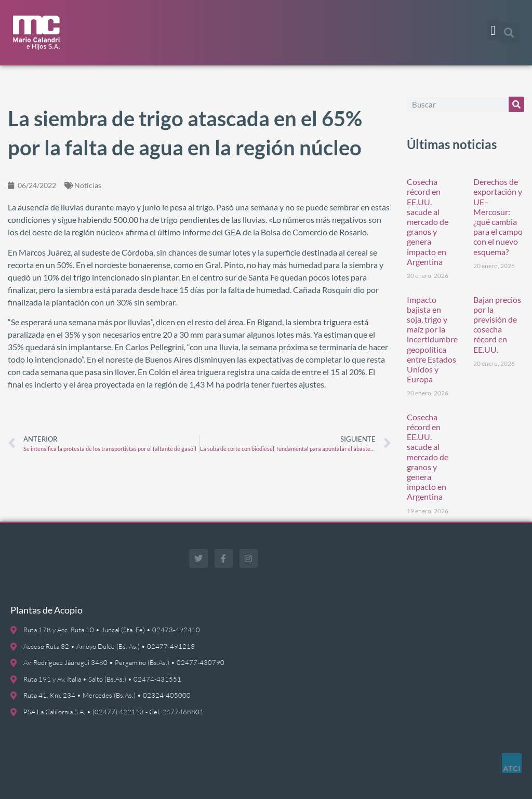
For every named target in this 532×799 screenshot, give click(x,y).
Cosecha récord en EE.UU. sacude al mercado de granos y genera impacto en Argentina (428, 222)
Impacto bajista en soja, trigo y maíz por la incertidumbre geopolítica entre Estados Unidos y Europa (432, 339)
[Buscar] (516, 104)
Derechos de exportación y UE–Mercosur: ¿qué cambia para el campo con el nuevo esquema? (498, 216)
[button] (493, 30)
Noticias (88, 185)
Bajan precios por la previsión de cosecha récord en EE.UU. (497, 324)
